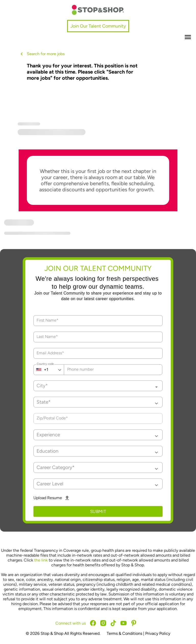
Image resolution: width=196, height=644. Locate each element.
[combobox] (98, 386)
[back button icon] (22, 54)
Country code (45, 365)
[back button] (23, 54)
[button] (98, 402)
